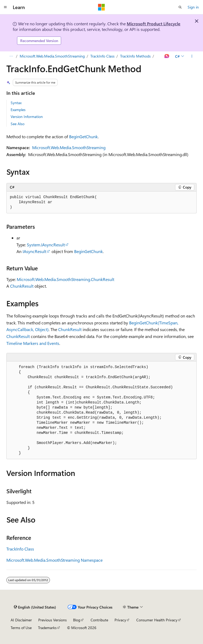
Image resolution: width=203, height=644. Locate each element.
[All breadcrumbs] (11, 56)
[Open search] (180, 7)
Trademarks (47, 628)
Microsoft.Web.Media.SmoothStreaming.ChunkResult (65, 279)
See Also (18, 124)
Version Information (27, 117)
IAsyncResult (34, 251)
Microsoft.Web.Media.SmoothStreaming (52, 56)
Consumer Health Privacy (157, 620)
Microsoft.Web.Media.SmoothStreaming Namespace (54, 560)
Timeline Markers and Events (33, 343)
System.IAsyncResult (46, 245)
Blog (77, 620)
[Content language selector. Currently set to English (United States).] (35, 607)
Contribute (99, 620)
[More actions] (192, 56)
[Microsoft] (101, 7)
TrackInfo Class (102, 56)
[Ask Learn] (167, 56)
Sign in (193, 7)
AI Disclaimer (21, 620)
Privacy (120, 620)
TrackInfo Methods (135, 56)
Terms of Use (21, 628)
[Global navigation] (5, 7)
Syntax (16, 103)
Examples (18, 110)
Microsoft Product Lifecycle (154, 24)
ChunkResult (22, 286)
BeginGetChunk (83, 136)
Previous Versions (52, 620)
